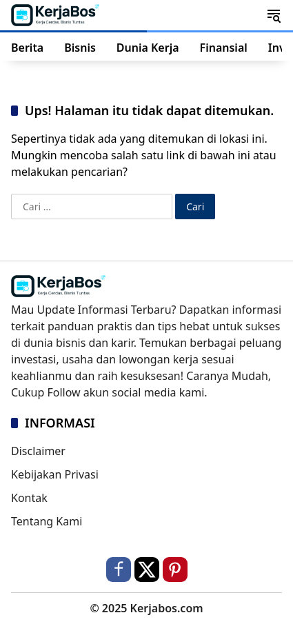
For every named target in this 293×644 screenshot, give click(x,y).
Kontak (29, 498)
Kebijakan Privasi (55, 474)
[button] (274, 15)
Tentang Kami (47, 521)
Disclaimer (38, 451)
